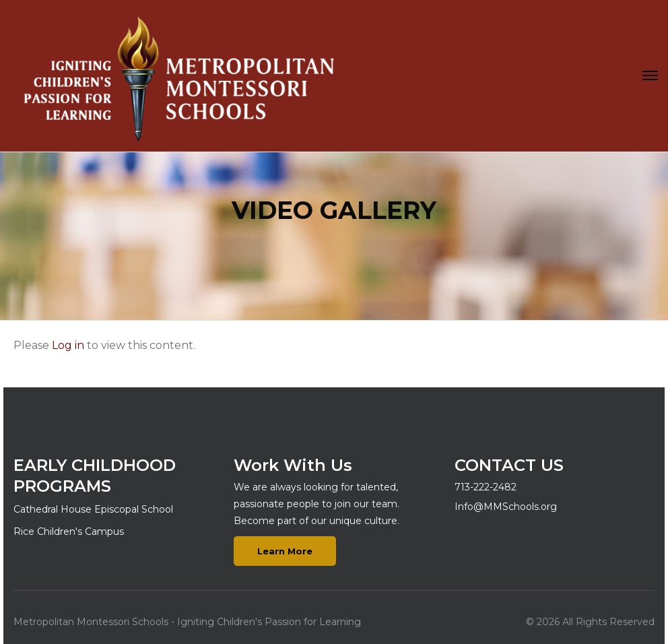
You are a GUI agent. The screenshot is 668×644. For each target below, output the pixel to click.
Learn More (285, 551)
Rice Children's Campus (69, 532)
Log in (68, 345)
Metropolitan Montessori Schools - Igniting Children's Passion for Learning (187, 622)
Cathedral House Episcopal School (93, 509)
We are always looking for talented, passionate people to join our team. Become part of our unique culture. (316, 504)
